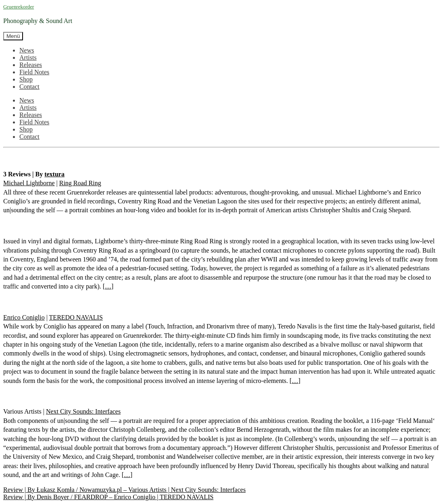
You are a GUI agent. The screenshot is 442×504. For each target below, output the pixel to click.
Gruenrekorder (19, 7)
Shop (26, 79)
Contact (29, 87)
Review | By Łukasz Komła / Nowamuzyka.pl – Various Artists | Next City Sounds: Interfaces (124, 490)
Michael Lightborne (29, 183)
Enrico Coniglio (24, 317)
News (27, 50)
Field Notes (34, 72)
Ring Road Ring (80, 183)
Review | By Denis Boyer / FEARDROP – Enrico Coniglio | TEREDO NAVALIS (108, 497)
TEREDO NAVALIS (76, 317)
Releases (31, 65)
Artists (28, 58)
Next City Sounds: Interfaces (83, 411)
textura (54, 174)
